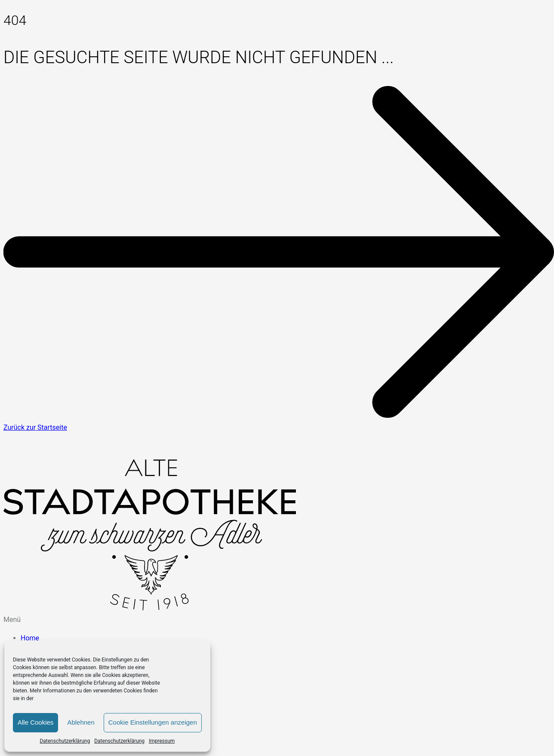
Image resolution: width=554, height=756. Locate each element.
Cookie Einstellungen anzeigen (153, 722)
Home (30, 638)
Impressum (162, 741)
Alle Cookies (35, 722)
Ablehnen (81, 722)
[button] (277, 620)
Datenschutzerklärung (65, 741)
